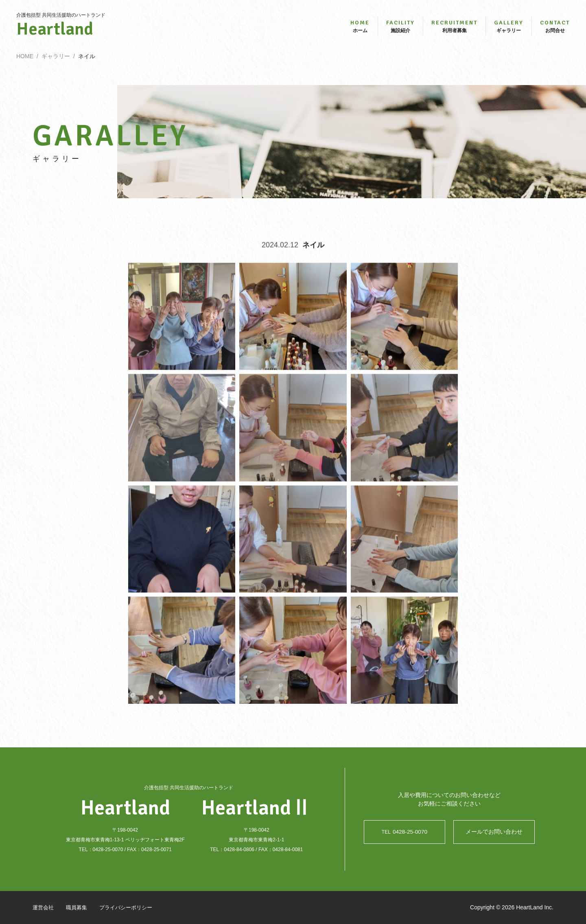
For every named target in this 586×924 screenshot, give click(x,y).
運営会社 (44, 907)
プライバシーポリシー (131, 907)
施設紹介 (400, 27)
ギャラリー (509, 27)
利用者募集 (454, 27)
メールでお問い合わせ (494, 832)
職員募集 (79, 907)
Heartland (61, 31)
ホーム (360, 27)
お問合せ (555, 27)
